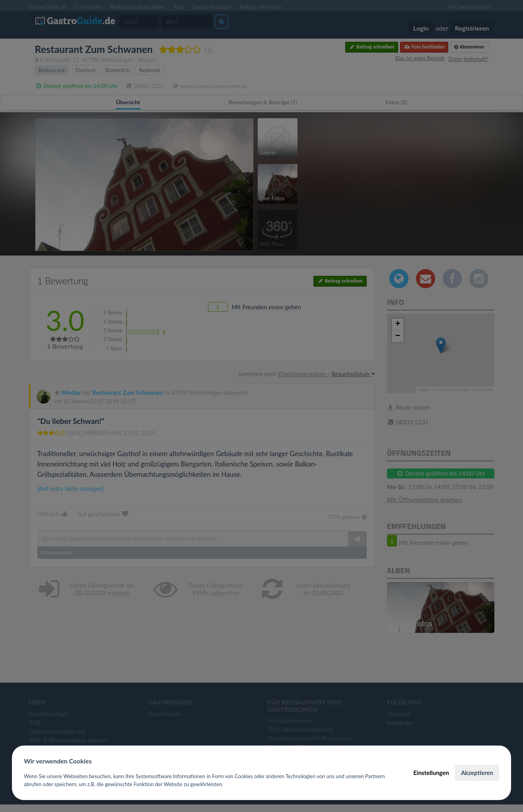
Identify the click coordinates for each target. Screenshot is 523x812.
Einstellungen (431, 773)
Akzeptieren (477, 773)
